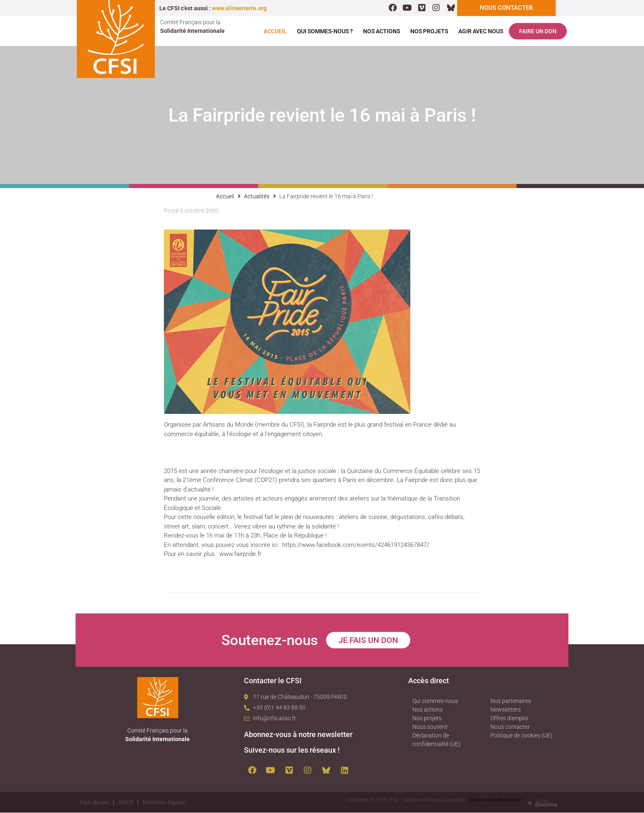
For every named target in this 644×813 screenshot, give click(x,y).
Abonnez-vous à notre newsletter (298, 735)
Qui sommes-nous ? (325, 32)
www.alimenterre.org (239, 8)
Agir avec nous (481, 32)
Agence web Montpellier (495, 800)
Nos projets (429, 32)
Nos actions (382, 32)
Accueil (275, 32)
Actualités (257, 197)
